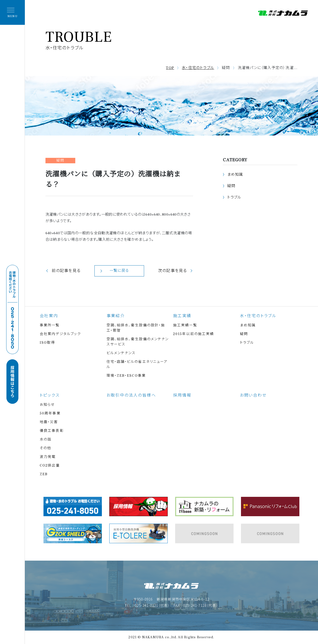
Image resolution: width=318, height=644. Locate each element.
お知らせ (47, 405)
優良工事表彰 (52, 431)
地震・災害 (49, 422)
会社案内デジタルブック (60, 334)
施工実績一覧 (185, 325)
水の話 (46, 440)
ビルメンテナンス (121, 353)
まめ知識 (235, 175)
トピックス (50, 395)
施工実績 (182, 316)
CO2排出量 (50, 466)
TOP (170, 68)
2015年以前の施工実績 (194, 334)
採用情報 (182, 395)
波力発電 (48, 457)
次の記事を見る (172, 271)
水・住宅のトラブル (198, 68)
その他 (45, 448)
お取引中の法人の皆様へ (131, 395)
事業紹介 (116, 316)
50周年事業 (50, 413)
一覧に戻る (119, 271)
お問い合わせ (253, 395)
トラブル (234, 197)
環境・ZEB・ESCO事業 (126, 376)
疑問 (231, 186)
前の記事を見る (66, 271)
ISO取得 (47, 343)
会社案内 (49, 316)
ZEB (44, 474)
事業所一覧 (50, 325)
